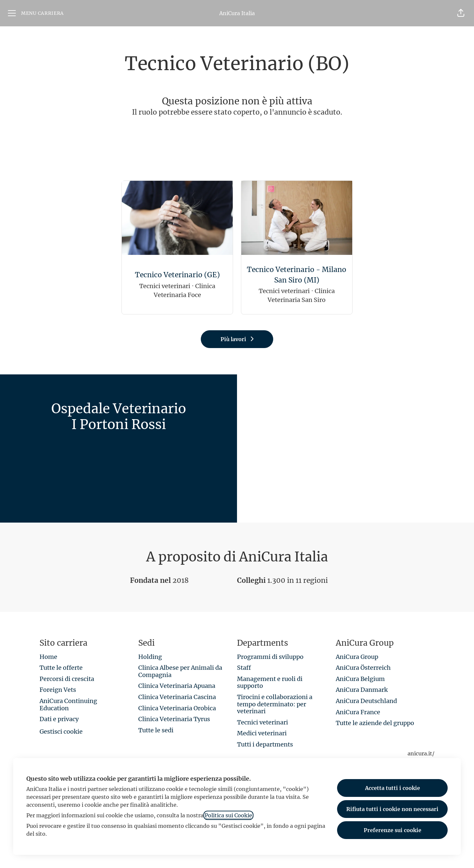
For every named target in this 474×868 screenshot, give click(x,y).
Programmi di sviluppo (270, 657)
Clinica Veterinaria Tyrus (174, 719)
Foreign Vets (58, 690)
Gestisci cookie (61, 732)
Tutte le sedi (156, 730)
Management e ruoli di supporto (270, 682)
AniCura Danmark (362, 690)
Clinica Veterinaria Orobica (177, 708)
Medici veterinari (262, 733)
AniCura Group (357, 657)
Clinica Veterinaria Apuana (177, 686)
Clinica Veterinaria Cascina (177, 697)
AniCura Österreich (363, 668)
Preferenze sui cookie (393, 830)
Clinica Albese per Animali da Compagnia (180, 671)
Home (48, 657)
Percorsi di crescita (67, 679)
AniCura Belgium (360, 679)
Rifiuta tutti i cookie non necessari (392, 809)
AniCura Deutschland (366, 701)
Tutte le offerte (61, 668)
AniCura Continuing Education (68, 705)
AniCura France (358, 712)
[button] (461, 13)
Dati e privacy (59, 719)
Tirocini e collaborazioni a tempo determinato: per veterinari (275, 704)
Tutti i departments (265, 744)
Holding (150, 657)
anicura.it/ (421, 753)
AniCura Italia (237, 13)
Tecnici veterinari (263, 722)
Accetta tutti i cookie (393, 788)
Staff (244, 668)
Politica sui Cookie (228, 815)
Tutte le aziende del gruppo (375, 723)
